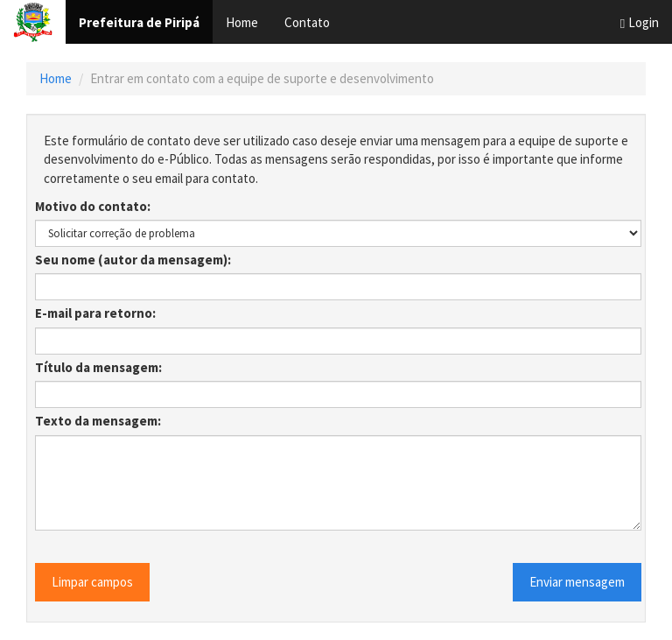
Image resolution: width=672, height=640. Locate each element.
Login (640, 22)
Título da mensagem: (98, 367)
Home (242, 22)
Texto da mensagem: (98, 421)
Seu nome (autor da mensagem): (133, 260)
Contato (307, 22)
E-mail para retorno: (95, 313)
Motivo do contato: (93, 206)
